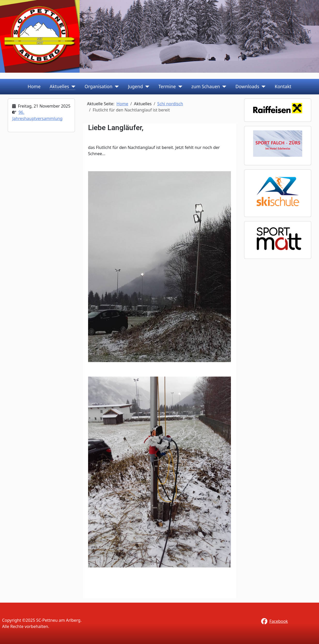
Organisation (99, 86)
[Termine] (179, 86)
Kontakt (283, 86)
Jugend (135, 86)
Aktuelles (59, 86)
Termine (167, 86)
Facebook (279, 621)
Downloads (247, 86)
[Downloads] (263, 86)
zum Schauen (206, 86)
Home (34, 86)
